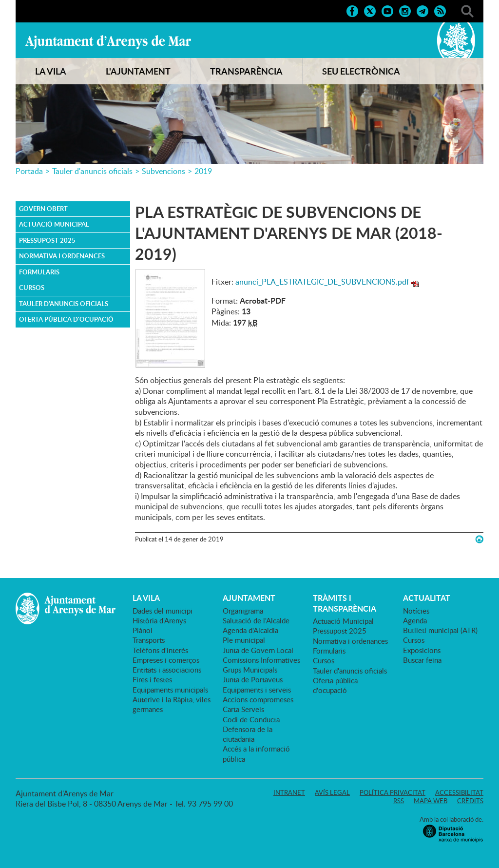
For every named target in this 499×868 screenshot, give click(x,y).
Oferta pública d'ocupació (66, 319)
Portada (29, 171)
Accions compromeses (258, 699)
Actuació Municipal (54, 224)
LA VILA (51, 71)
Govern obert (43, 209)
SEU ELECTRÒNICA (361, 71)
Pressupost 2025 (47, 240)
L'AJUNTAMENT (138, 71)
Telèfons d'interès (160, 650)
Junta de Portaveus (253, 679)
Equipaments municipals (170, 690)
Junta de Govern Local (258, 650)
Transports (149, 640)
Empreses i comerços (166, 660)
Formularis (39, 272)
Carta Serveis (243, 709)
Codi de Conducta (251, 719)
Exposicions (422, 650)
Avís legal (332, 792)
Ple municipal (244, 640)
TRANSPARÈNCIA (246, 71)
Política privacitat (393, 792)
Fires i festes (152, 679)
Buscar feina (422, 660)
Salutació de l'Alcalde (256, 620)
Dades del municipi (163, 611)
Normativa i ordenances (62, 256)
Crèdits (470, 801)
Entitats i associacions (167, 670)
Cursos (32, 288)
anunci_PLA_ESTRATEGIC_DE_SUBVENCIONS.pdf (322, 282)
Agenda (415, 620)
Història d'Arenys (159, 620)
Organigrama (243, 611)
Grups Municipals (250, 670)
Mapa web (431, 801)
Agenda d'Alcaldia (250, 630)
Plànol (143, 630)
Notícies (416, 611)
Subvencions (163, 171)
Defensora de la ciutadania (248, 734)
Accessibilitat (459, 792)
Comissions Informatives (261, 660)
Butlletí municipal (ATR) (440, 630)
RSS (399, 801)
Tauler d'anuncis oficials (92, 171)
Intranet (289, 792)
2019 (203, 171)
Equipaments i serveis (257, 690)
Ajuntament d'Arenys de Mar (108, 42)
